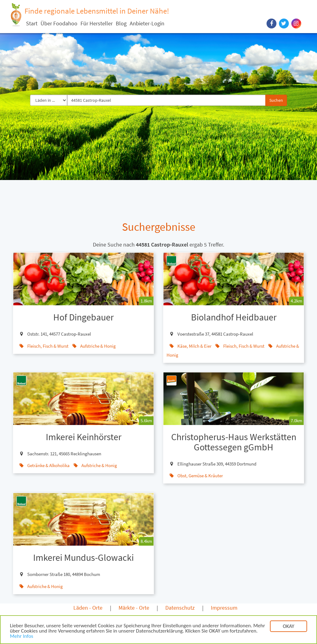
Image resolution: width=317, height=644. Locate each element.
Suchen (276, 100)
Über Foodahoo (59, 23)
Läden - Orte (88, 608)
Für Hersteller (97, 23)
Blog (121, 23)
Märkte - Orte (134, 608)
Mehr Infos (22, 636)
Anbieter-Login (147, 23)
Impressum (224, 608)
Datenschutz (180, 608)
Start (32, 23)
